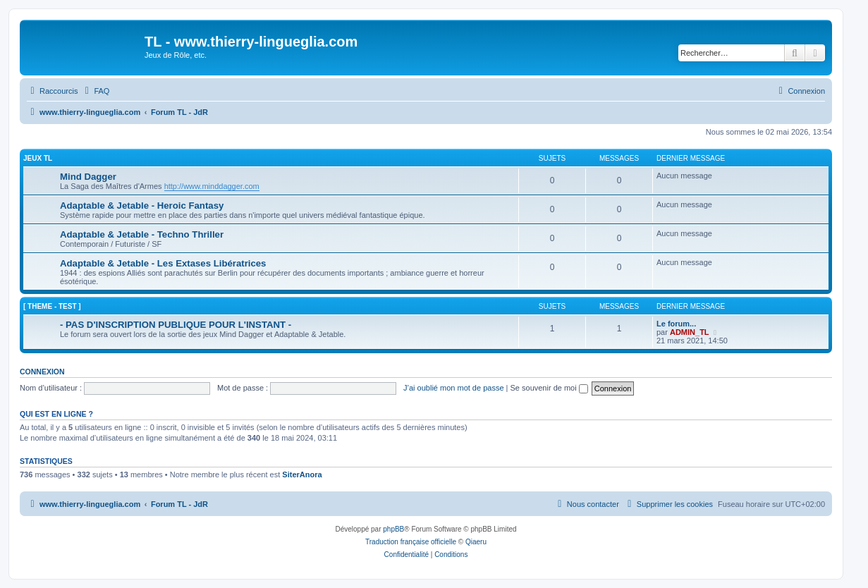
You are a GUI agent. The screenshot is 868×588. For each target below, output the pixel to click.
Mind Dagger (88, 177)
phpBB (393, 529)
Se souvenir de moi (549, 388)
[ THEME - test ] (52, 306)
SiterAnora (302, 474)
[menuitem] (95, 91)
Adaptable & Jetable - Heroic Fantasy (142, 206)
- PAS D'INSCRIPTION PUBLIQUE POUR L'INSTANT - (176, 325)
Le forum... (676, 324)
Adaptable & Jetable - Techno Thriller (142, 234)
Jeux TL (38, 158)
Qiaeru (476, 542)
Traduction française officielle (411, 542)
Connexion (42, 372)
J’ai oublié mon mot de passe (453, 388)
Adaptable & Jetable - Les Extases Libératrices (163, 263)
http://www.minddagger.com (212, 186)
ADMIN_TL (690, 332)
